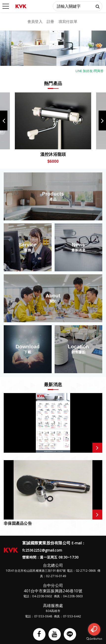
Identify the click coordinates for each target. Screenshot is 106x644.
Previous (4, 121)
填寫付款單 (68, 21)
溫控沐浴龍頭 (53, 154)
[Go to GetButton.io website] (94, 639)
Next (102, 121)
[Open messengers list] (94, 629)
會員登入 (35, 21)
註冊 (51, 21)
